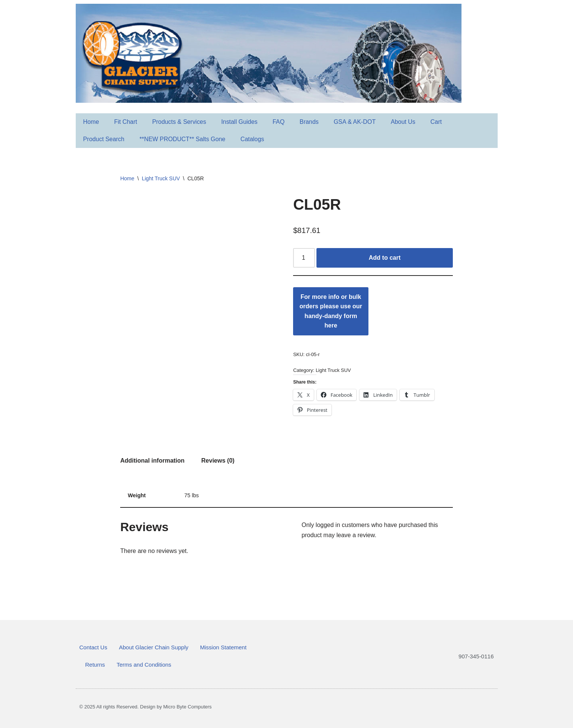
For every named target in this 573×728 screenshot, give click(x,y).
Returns (95, 665)
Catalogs (253, 139)
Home (91, 122)
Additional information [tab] (152, 461)
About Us (404, 122)
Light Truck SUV (161, 178)
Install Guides (240, 122)
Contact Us (93, 647)
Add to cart (385, 258)
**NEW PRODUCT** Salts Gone (183, 139)
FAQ (280, 122)
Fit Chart (126, 122)
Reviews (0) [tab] (218, 461)
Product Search (104, 139)
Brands (310, 122)
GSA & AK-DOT (356, 122)
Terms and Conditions (144, 665)
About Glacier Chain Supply (154, 647)
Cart (437, 122)
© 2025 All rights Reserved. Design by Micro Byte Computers (146, 707)
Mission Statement (223, 647)
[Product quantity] (304, 258)
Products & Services (180, 122)
